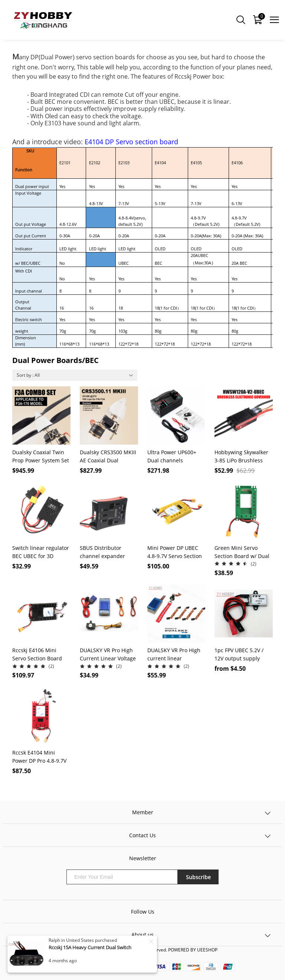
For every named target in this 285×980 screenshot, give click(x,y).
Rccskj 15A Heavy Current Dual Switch (90, 947)
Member (143, 812)
